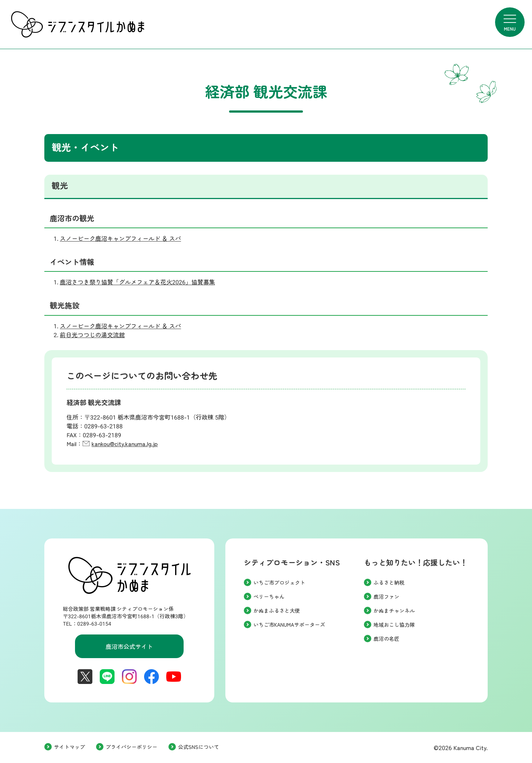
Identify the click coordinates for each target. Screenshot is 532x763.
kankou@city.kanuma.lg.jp (125, 444)
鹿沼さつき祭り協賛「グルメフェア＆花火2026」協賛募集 (137, 282)
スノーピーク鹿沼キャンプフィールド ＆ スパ (120, 239)
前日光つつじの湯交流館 (92, 335)
